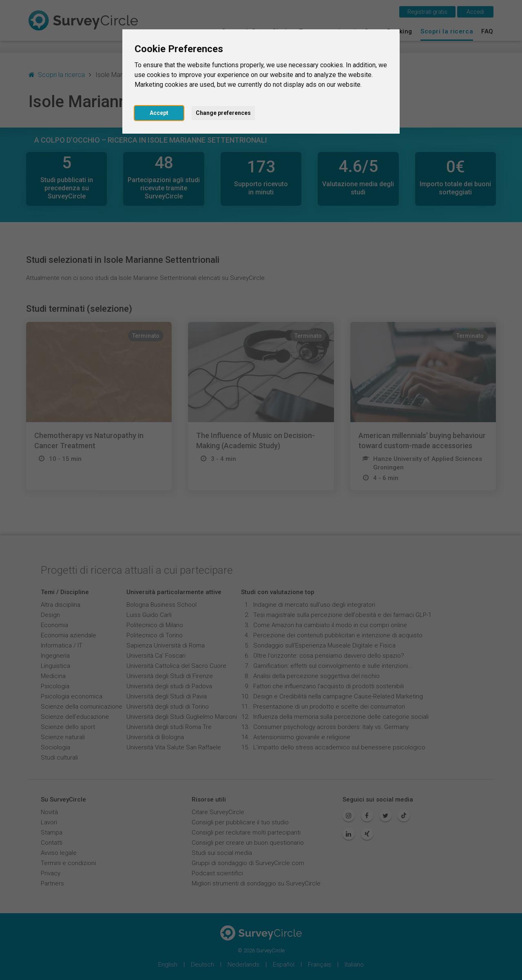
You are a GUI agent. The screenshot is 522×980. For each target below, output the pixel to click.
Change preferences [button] (223, 113)
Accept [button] (159, 113)
